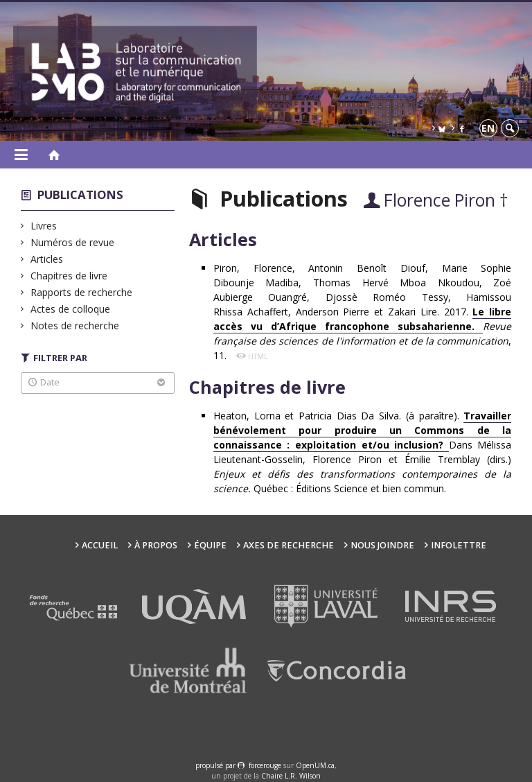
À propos (156, 545)
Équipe (210, 545)
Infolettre (459, 545)
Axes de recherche (289, 545)
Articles (47, 259)
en (488, 128)
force (265, 765)
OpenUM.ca (315, 765)
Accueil (100, 545)
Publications (80, 194)
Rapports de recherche (82, 292)
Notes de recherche (75, 325)
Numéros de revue (73, 242)
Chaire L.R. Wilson (291, 776)
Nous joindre (382, 545)
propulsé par (216, 765)
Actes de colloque (71, 309)
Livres (44, 226)
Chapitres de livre (69, 276)
